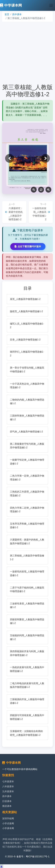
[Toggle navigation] (51, 5)
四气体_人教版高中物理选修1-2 (26, 432)
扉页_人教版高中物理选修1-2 (25, 299)
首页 (7, 14)
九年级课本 (8, 791)
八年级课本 (8, 786)
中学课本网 (11, 5)
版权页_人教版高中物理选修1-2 (26, 311)
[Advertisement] (27, 53)
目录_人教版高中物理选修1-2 (25, 340)
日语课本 (7, 801)
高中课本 (17, 14)
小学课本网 (8, 828)
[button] (10, 158)
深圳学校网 (8, 819)
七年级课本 (8, 782)
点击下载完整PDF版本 (28, 246)
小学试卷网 (8, 823)
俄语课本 (7, 806)
